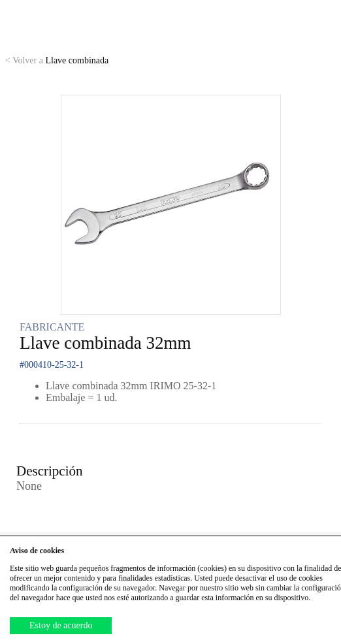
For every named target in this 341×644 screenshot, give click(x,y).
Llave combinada (57, 60)
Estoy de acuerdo (61, 625)
